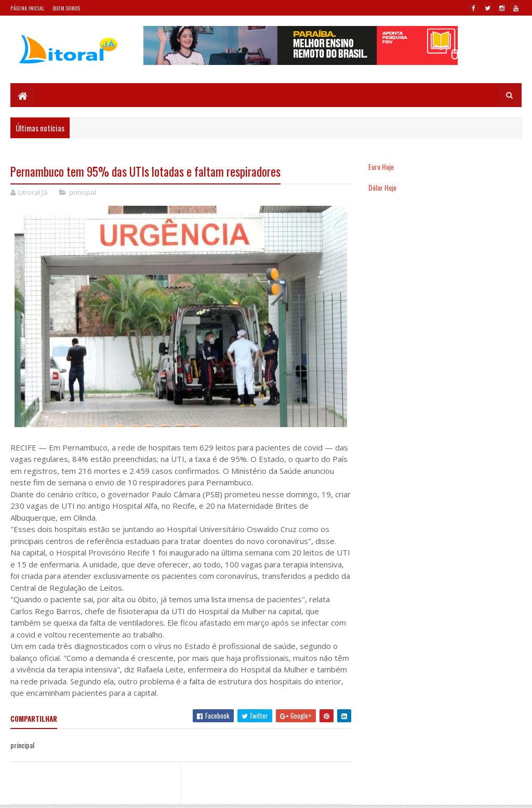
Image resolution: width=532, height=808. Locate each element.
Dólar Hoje (382, 187)
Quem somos (66, 8)
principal (83, 192)
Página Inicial (27, 8)
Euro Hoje (381, 167)
